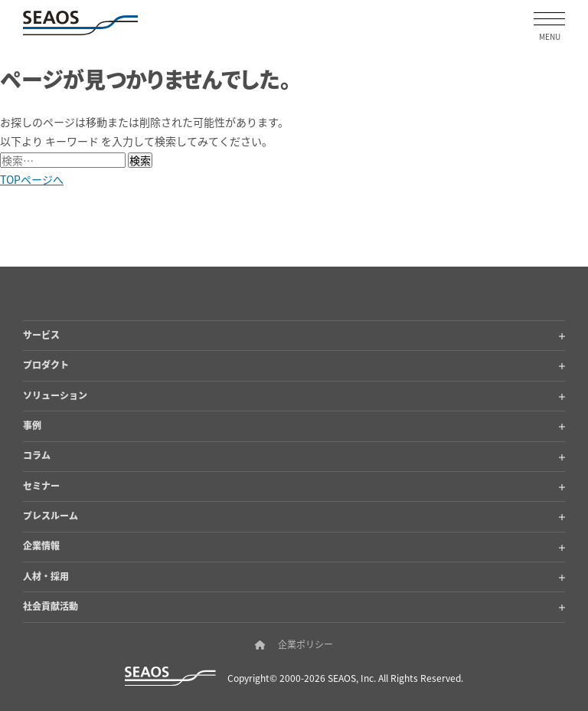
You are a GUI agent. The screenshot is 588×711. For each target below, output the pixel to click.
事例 (294, 425)
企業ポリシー (305, 644)
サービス (294, 334)
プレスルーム (294, 515)
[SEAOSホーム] (80, 23)
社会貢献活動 (294, 606)
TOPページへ (32, 179)
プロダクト (294, 364)
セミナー (294, 485)
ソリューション (294, 395)
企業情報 (294, 545)
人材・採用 (294, 576)
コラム (294, 455)
